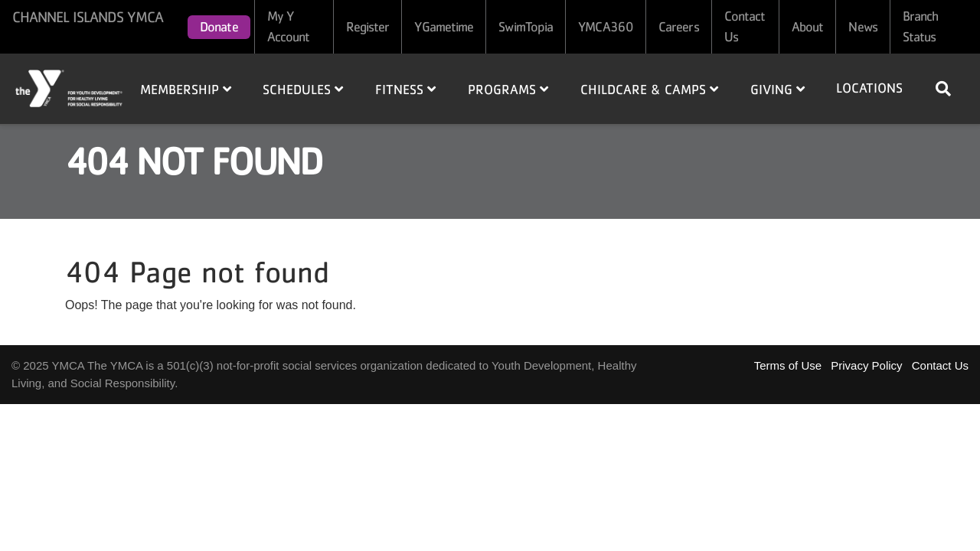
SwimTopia (526, 27)
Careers (679, 27)
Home (70, 88)
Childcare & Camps (649, 90)
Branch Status (921, 26)
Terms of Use (788, 365)
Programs (508, 90)
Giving (777, 90)
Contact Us (745, 26)
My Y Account (289, 26)
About (808, 27)
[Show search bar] (949, 89)
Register (368, 27)
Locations (869, 88)
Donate (219, 27)
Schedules (303, 90)
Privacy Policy (866, 365)
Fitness (405, 90)
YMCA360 (606, 27)
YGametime (444, 27)
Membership (186, 90)
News (862, 27)
